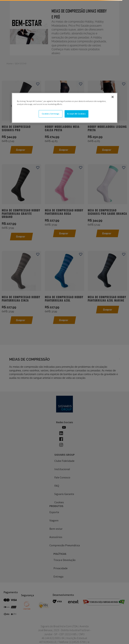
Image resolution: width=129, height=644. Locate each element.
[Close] (113, 97)
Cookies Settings (51, 114)
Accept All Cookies (76, 114)
